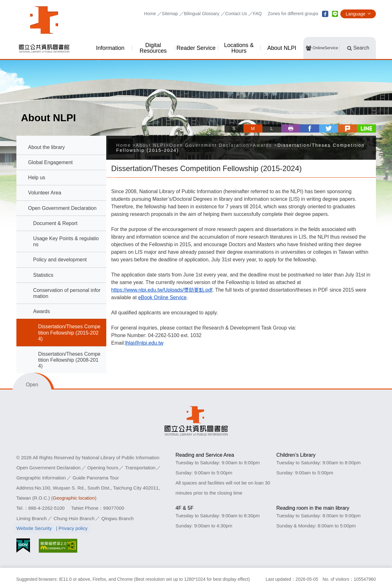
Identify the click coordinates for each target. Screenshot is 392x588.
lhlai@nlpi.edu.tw (144, 343)
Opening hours (103, 468)
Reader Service (196, 48)
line (335, 14)
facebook (325, 14)
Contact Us (236, 14)
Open (32, 385)
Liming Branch (32, 518)
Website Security (34, 528)
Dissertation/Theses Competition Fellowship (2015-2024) (69, 333)
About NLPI (282, 48)
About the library (47, 147)
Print (291, 128)
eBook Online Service (162, 297)
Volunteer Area (45, 193)
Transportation (141, 468)
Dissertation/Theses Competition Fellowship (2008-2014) (69, 360)
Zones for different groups (293, 14)
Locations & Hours (239, 48)
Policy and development (60, 260)
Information (110, 48)
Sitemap (170, 14)
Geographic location (74, 498)
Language (355, 14)
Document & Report (55, 223)
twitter (329, 128)
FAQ (257, 14)
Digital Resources (153, 48)
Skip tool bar (227, 123)
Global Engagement (50, 162)
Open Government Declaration (62, 208)
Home (150, 14)
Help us (37, 178)
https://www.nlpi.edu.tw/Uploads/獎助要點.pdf (162, 290)
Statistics (43, 275)
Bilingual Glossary (202, 14)
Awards (41, 311)
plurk (348, 128)
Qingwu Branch (117, 518)
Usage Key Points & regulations (66, 241)
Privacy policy (73, 528)
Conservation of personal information (67, 293)
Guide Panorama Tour (96, 478)
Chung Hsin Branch (74, 518)
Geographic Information (41, 478)
